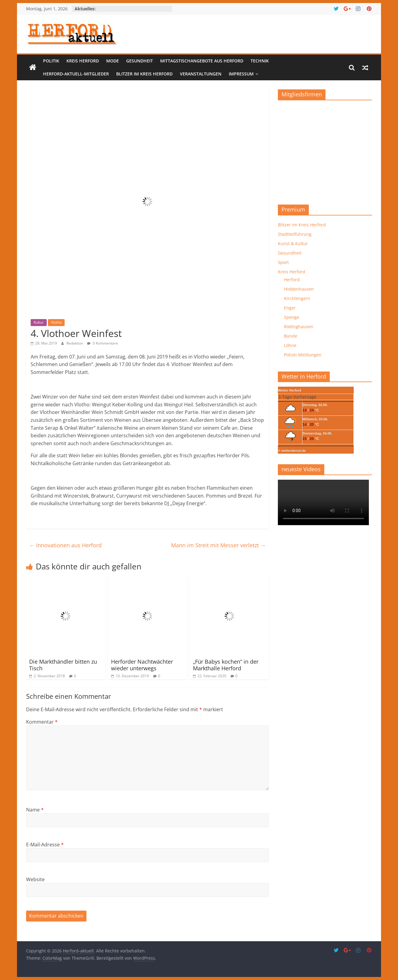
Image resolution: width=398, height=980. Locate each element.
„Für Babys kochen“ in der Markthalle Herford (226, 665)
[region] (325, 150)
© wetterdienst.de (292, 451)
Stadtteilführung (295, 234)
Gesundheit (140, 61)
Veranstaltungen (201, 74)
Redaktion (75, 343)
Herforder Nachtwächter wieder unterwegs (142, 665)
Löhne (290, 345)
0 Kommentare (103, 343)
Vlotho (56, 322)
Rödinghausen (299, 327)
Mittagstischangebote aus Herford (202, 61)
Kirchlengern (297, 298)
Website (35, 879)
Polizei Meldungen (303, 355)
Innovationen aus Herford (65, 545)
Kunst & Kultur (293, 243)
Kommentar (42, 722)
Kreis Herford (83, 61)
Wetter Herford (290, 390)
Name (35, 810)
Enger (290, 308)
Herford (292, 280)
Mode (113, 61)
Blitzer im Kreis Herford (144, 74)
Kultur (39, 322)
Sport (283, 262)
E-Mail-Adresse (45, 845)
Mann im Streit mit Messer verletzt (218, 545)
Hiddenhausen (299, 289)
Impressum (241, 74)
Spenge (292, 317)
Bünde (291, 336)
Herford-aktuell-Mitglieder (76, 74)
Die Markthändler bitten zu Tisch (63, 665)
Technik (260, 61)
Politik (51, 61)
